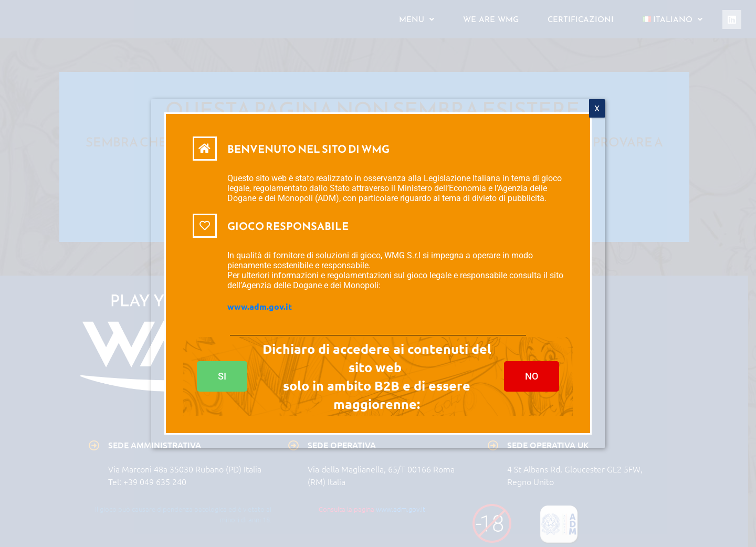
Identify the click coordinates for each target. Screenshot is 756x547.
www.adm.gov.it (260, 307)
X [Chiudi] (597, 109)
